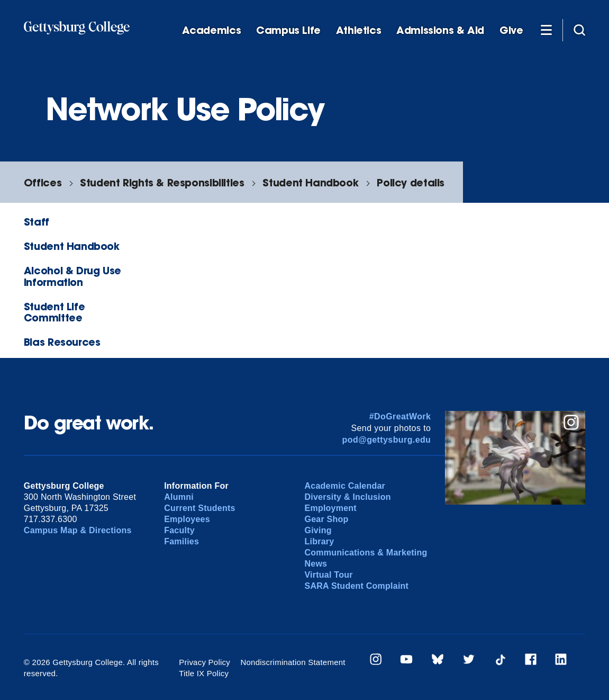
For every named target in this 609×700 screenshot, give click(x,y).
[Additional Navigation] (546, 30)
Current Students (200, 508)
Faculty (179, 530)
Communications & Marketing (366, 553)
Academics (212, 30)
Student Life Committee (54, 312)
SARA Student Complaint (357, 586)
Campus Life (288, 30)
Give (511, 30)
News (316, 564)
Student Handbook (310, 182)
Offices (43, 182)
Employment (331, 508)
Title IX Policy (204, 673)
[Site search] (579, 30)
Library (320, 541)
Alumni (179, 497)
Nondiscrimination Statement (293, 662)
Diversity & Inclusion (348, 497)
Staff (37, 222)
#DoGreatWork (400, 416)
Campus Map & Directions (78, 530)
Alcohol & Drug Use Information (72, 276)
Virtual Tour (329, 575)
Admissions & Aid (440, 30)
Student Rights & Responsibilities (162, 182)
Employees (187, 519)
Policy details (411, 182)
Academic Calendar (345, 486)
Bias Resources (62, 342)
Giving (318, 530)
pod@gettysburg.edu (387, 440)
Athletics (359, 30)
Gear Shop (327, 519)
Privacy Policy (204, 662)
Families (181, 541)
